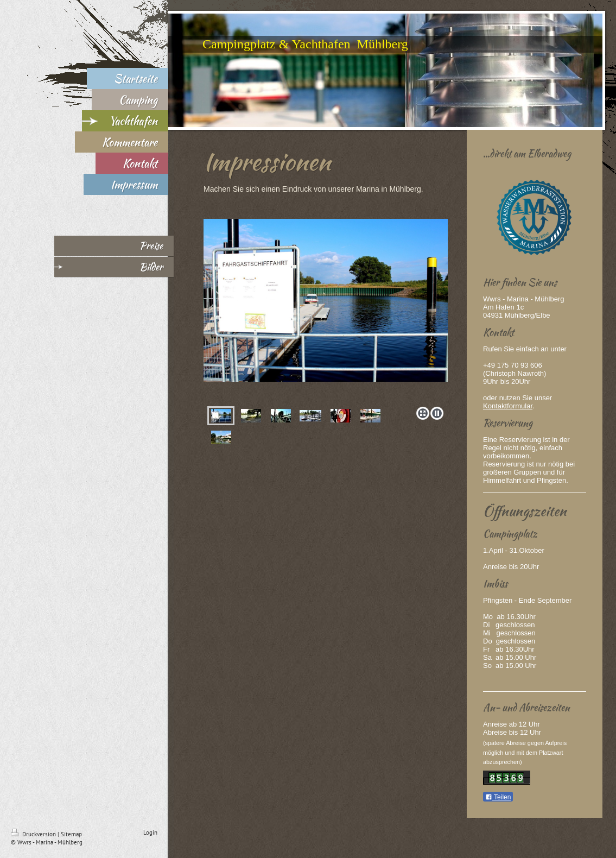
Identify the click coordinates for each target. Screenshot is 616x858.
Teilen (498, 797)
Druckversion (34, 834)
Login (150, 832)
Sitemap (71, 834)
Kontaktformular (508, 406)
